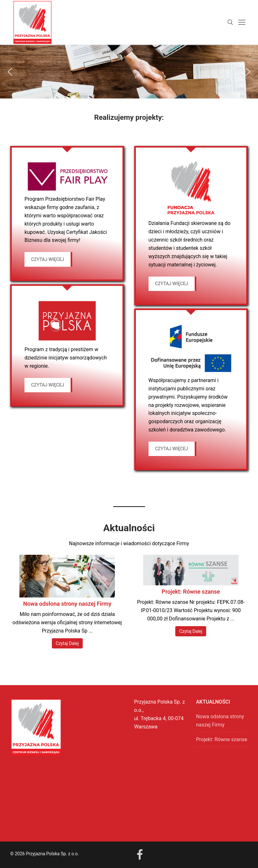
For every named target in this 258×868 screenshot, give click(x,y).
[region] (129, 72)
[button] (10, 72)
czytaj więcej (48, 259)
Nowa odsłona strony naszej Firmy (67, 604)
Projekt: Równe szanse (191, 592)
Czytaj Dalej (67, 643)
